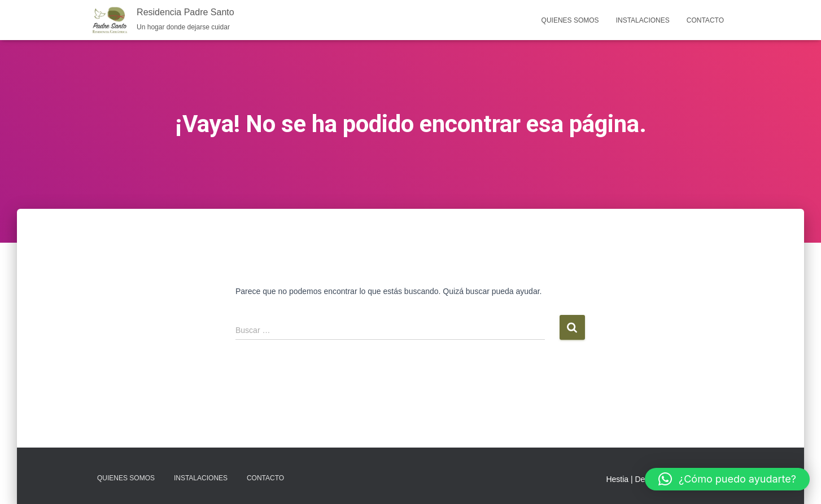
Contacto (705, 20)
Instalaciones (643, 20)
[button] (727, 479)
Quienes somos (570, 20)
